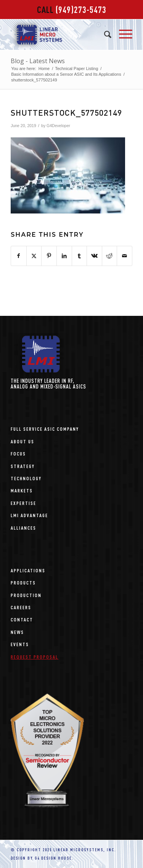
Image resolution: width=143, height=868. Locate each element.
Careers (21, 607)
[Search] (104, 35)
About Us (22, 441)
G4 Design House (53, 858)
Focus (18, 453)
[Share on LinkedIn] (64, 256)
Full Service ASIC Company (45, 429)
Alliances (23, 528)
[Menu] (122, 35)
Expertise (23, 503)
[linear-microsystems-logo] (59, 35)
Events (20, 644)
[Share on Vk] (94, 256)
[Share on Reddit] (110, 256)
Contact (22, 619)
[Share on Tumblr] (80, 256)
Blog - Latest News (38, 61)
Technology (26, 478)
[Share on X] (34, 256)
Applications (28, 570)
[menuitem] (104, 35)
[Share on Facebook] (19, 256)
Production (26, 595)
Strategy (23, 466)
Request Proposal (35, 657)
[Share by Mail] (125, 256)
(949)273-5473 (81, 9)
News (17, 632)
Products (23, 582)
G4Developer (58, 126)
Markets (22, 490)
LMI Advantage (29, 515)
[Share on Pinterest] (49, 256)
